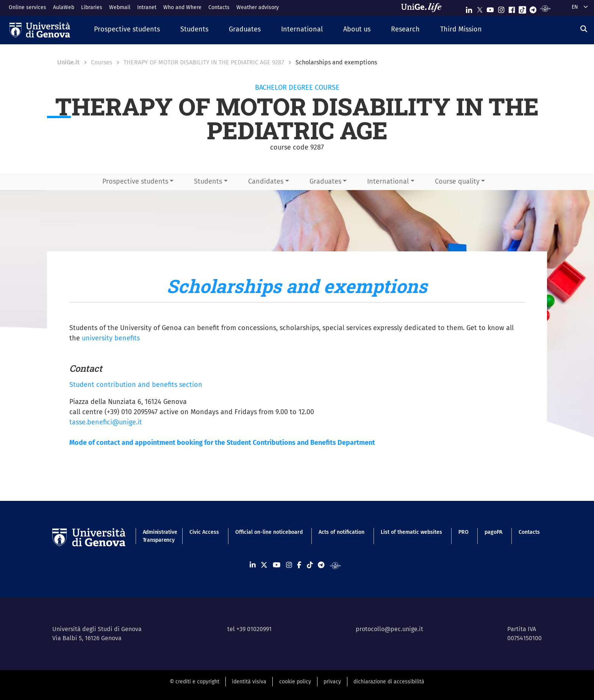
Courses (102, 62)
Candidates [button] (266, 181)
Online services (27, 7)
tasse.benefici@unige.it (106, 422)
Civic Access (204, 532)
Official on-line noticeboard (269, 532)
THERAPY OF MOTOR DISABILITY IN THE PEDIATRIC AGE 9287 (204, 62)
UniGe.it (68, 62)
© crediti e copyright (195, 682)
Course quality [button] (457, 181)
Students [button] (208, 181)
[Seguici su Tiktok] (522, 8)
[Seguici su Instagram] (501, 8)
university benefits (111, 338)
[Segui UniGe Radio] (545, 8)
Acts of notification (342, 532)
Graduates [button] (325, 181)
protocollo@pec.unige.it (389, 629)
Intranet (147, 7)
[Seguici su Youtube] (490, 8)
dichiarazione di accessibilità (389, 682)
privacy (332, 682)
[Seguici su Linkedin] (469, 8)
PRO (463, 532)
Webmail (120, 7)
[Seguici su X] (480, 8)
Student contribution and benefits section (136, 385)
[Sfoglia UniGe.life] (424, 8)
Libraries (92, 7)
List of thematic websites (411, 532)
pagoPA (493, 532)
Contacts (219, 7)
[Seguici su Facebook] (512, 8)
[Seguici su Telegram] (533, 8)
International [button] (388, 181)
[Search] (584, 29)
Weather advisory (258, 7)
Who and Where (182, 7)
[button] (127, 30)
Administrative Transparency (158, 536)
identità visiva (249, 682)
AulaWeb (64, 7)
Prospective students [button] (135, 181)
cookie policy (295, 682)
